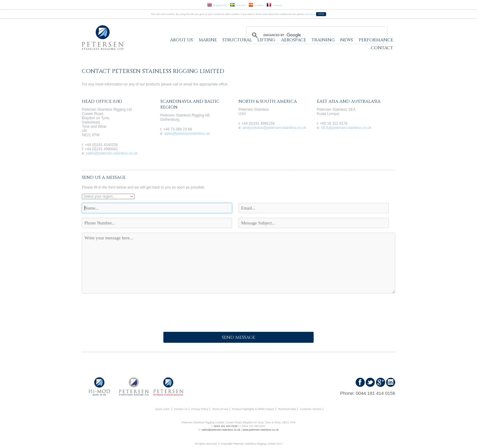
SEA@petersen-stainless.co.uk (346, 128)
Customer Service (311, 409)
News (346, 40)
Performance (376, 40)
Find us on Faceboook (360, 382)
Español (256, 5)
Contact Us (181, 409)
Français (274, 5)
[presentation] (128, 311)
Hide (321, 14)
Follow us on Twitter (370, 382)
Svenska (238, 5)
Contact (382, 48)
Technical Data (287, 409)
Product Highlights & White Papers (253, 409)
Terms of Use (220, 409)
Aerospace (294, 40)
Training (323, 40)
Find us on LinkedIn (391, 382)
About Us (181, 40)
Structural (237, 40)
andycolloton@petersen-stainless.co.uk (274, 128)
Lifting (266, 40)
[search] (316, 35)
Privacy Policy (200, 409)
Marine (208, 40)
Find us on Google (381, 382)
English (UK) (217, 5)
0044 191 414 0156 (376, 393)
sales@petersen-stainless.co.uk (112, 153)
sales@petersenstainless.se (187, 134)
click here (310, 14)
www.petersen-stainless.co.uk (261, 430)
